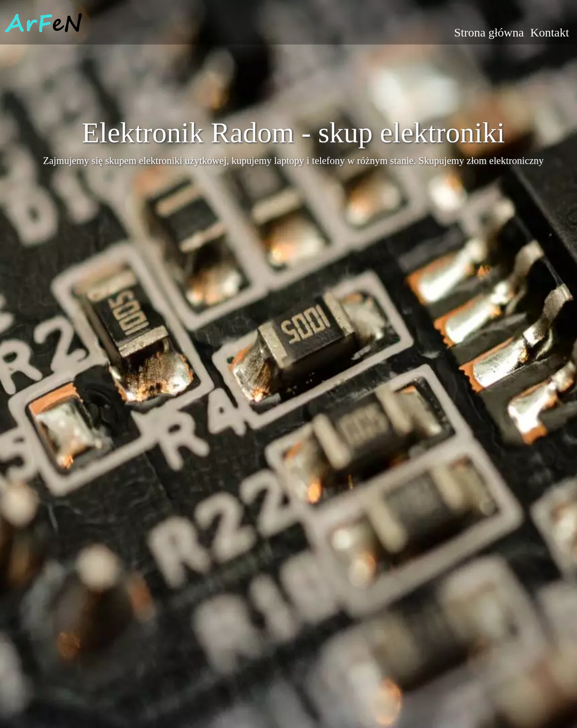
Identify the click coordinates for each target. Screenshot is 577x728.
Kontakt (550, 32)
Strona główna (489, 32)
